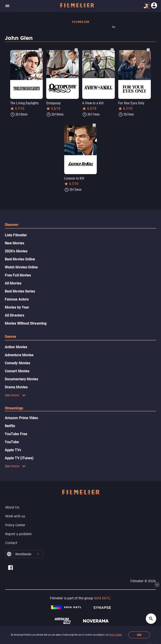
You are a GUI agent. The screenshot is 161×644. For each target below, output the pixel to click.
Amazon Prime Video (21, 418)
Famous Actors (17, 299)
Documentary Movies (21, 379)
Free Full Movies (18, 275)
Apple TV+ (13, 450)
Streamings (14, 408)
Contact (11, 543)
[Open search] (151, 619)
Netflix (10, 426)
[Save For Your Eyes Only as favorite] (148, 50)
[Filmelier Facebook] (11, 568)
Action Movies (16, 347)
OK (139, 635)
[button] (38, 554)
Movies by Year (17, 307)
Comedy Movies (17, 363)
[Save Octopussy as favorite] (76, 50)
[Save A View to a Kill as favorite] (112, 50)
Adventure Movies (19, 355)
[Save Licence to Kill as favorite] (94, 125)
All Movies (13, 283)
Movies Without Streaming (26, 323)
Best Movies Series (20, 291)
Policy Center (115, 635)
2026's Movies (16, 251)
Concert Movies (17, 371)
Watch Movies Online (21, 267)
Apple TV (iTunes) (19, 458)
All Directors (14, 315)
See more (15, 395)
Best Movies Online (20, 259)
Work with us (15, 516)
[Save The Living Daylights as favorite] (40, 50)
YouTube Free (16, 434)
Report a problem (18, 534)
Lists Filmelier (16, 235)
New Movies (14, 243)
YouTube (12, 442)
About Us (12, 507)
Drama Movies (16, 387)
